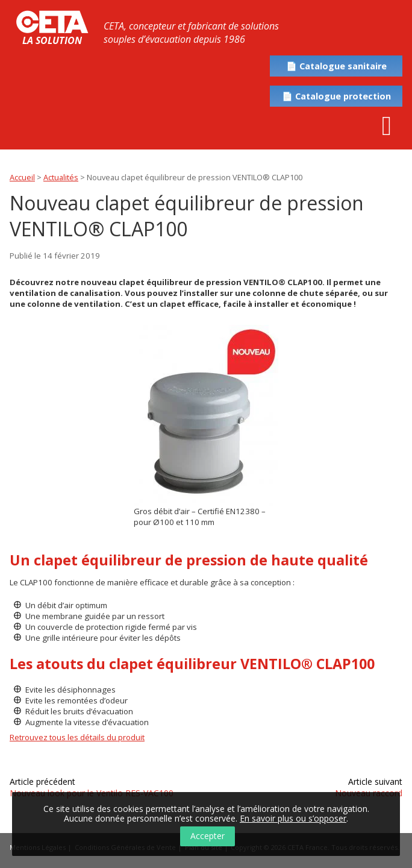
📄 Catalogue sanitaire (336, 66)
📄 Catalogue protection (336, 96)
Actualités (61, 177)
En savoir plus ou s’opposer (293, 818)
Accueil (22, 177)
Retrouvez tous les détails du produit (77, 737)
